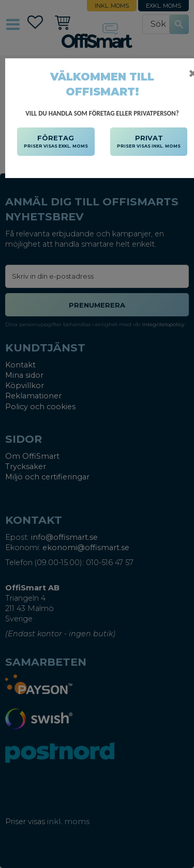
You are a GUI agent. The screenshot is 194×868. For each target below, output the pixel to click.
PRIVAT (149, 142)
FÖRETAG (56, 142)
